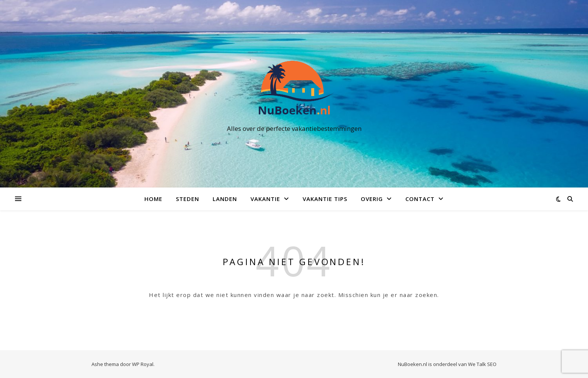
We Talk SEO (482, 364)
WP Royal (143, 364)
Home (153, 199)
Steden (187, 199)
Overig (372, 199)
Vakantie (265, 199)
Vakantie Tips (325, 199)
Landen (225, 199)
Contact (420, 199)
